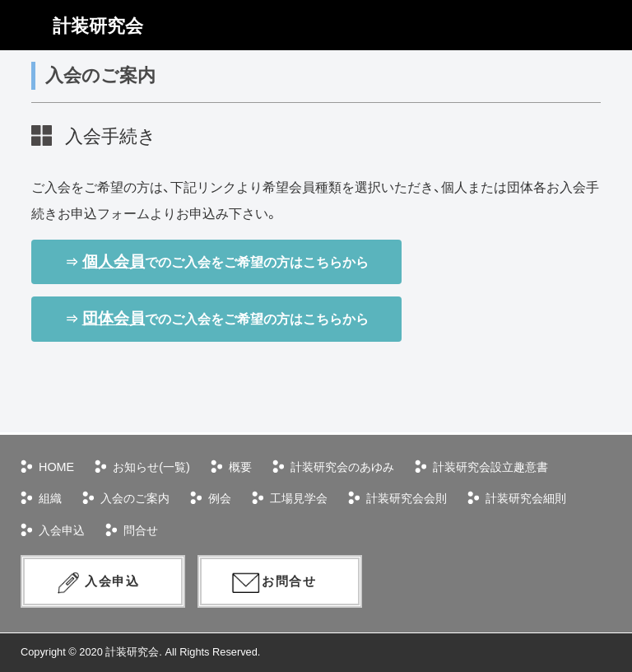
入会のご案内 (135, 498)
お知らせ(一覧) (151, 467)
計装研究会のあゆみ (342, 467)
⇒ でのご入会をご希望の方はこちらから (216, 261)
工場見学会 (299, 498)
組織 (50, 498)
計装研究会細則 (526, 498)
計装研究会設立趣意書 (490, 467)
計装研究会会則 (407, 498)
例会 (220, 498)
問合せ (141, 530)
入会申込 (62, 530)
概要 (240, 467)
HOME (56, 467)
